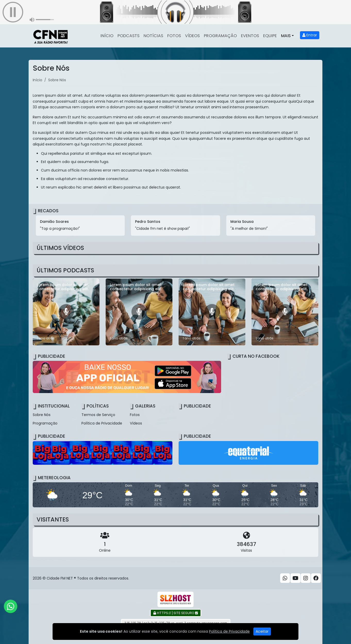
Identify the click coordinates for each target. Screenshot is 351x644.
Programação (220, 36)
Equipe (270, 36)
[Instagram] (306, 578)
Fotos (174, 36)
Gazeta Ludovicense (229, 633)
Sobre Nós (42, 415)
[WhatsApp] (285, 578)
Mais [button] (286, 36)
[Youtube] (295, 578)
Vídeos (192, 36)
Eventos (250, 36)
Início (107, 36)
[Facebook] (316, 578)
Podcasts (128, 36)
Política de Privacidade (102, 423)
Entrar (310, 35)
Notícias (153, 36)
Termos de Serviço (98, 415)
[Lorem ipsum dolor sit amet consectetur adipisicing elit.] (66, 312)
